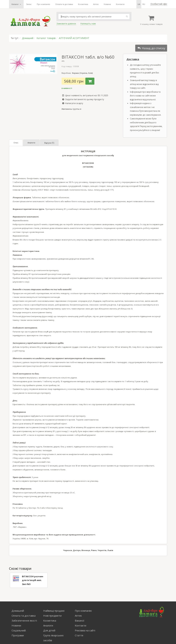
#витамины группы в (71, 109)
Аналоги (31, 143)
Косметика (83, 4)
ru (144, 4)
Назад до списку (151, 48)
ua (139, 4)
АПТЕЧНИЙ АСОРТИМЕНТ (74, 38)
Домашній (28, 38)
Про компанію (43, 4)
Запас (29, 4)
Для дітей (49, 630)
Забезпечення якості (24, 621)
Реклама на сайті (85, 630)
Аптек (96, 4)
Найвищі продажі (54, 611)
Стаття (79, 635)
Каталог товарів (46, 38)
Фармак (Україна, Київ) (82, 73)
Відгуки (49, 143)
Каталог (16, 4)
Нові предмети (52, 616)
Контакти (120, 4)
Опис (16, 143)
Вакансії (80, 621)
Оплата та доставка (64, 4)
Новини (107, 4)
